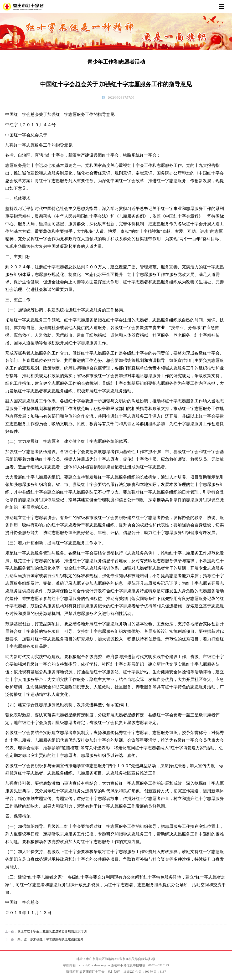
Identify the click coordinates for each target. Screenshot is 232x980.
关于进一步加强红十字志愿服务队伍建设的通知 (50, 939)
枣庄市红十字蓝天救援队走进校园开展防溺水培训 (52, 931)
